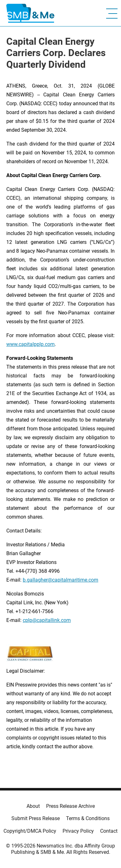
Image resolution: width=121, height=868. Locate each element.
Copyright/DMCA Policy (30, 831)
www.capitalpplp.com (30, 344)
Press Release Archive (70, 806)
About (33, 806)
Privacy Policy (78, 831)
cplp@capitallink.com (47, 620)
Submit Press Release (36, 818)
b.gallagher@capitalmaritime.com (61, 580)
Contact (109, 831)
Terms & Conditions (88, 818)
